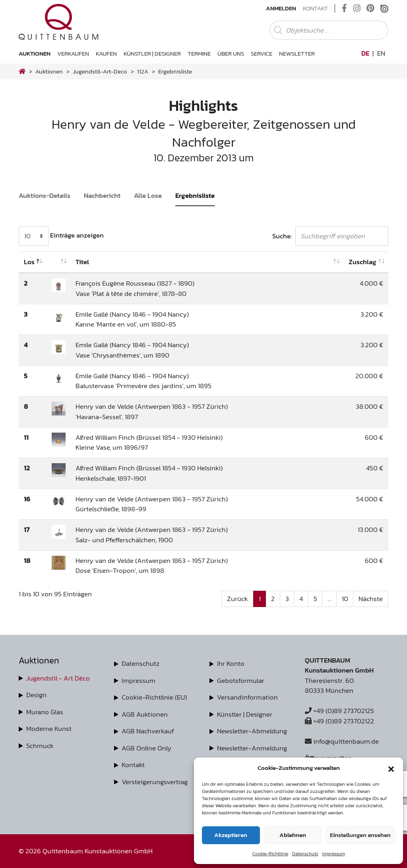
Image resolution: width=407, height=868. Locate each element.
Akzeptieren (231, 835)
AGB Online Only (146, 748)
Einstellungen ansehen (360, 835)
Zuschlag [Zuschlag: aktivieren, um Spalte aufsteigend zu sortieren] (362, 262)
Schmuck (40, 746)
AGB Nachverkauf (148, 731)
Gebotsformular (241, 680)
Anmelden (281, 8)
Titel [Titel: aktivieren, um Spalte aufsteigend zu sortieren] (82, 262)
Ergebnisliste (195, 195)
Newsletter (297, 53)
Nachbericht (102, 195)
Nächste (371, 599)
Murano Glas (45, 712)
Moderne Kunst (49, 729)
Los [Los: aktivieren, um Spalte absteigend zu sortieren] (29, 262)
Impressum (334, 854)
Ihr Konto (231, 663)
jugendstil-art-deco (100, 71)
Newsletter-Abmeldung (252, 731)
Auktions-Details (45, 195)
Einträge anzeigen (61, 236)
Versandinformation (247, 697)
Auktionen (35, 53)
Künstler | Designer (152, 53)
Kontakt (315, 8)
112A (143, 71)
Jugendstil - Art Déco (58, 678)
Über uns (231, 53)
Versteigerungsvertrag (155, 782)
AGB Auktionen (145, 714)
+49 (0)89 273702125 (339, 711)
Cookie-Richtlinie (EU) (154, 697)
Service (262, 53)
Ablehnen (293, 835)
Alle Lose (148, 195)
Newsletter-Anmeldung (252, 748)
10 (345, 599)
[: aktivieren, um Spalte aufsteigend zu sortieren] (59, 262)
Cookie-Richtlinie (270, 854)
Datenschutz (305, 854)
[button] (391, 768)
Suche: (330, 236)
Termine (199, 53)
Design (36, 695)
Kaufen (106, 53)
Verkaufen (73, 53)
